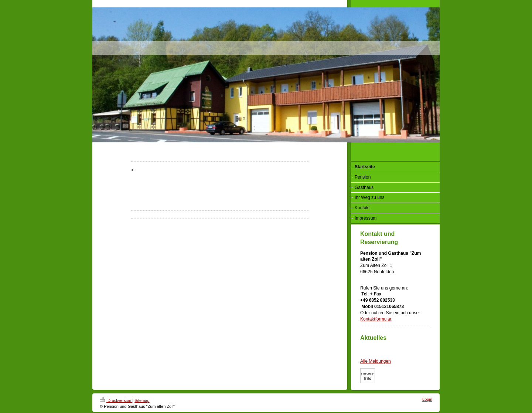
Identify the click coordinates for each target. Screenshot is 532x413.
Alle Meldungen (376, 361)
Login (427, 399)
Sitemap (142, 400)
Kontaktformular (376, 319)
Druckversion (116, 400)
